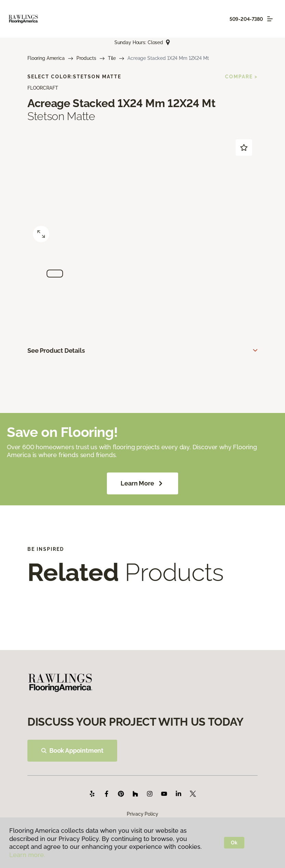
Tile (112, 58)
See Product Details (56, 351)
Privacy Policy (142, 814)
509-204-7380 (246, 19)
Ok (234, 843)
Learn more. (27, 855)
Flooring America (46, 58)
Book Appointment (72, 750)
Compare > (241, 77)
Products (86, 58)
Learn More (142, 483)
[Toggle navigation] (270, 19)
